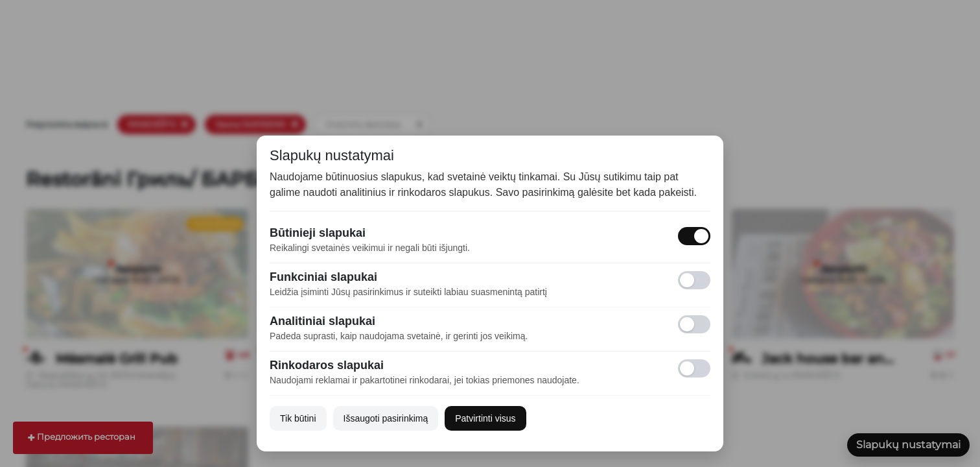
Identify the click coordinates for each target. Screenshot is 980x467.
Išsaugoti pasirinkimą (386, 418)
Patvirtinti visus (485, 418)
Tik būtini (298, 418)
